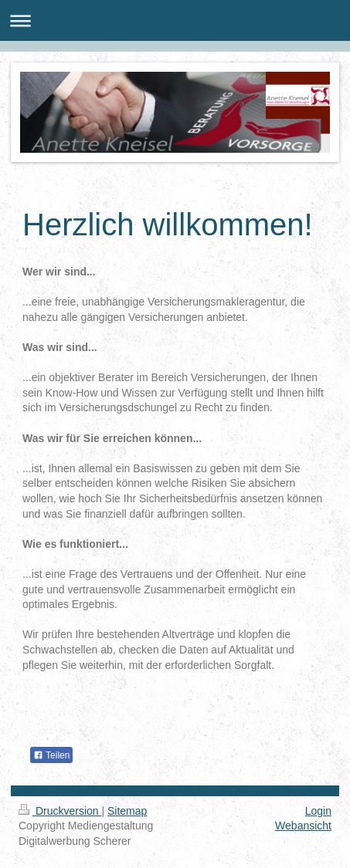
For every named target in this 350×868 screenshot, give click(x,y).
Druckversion (60, 811)
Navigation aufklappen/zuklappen (175, 20)
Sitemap (127, 811)
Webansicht (303, 826)
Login (318, 811)
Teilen (51, 755)
